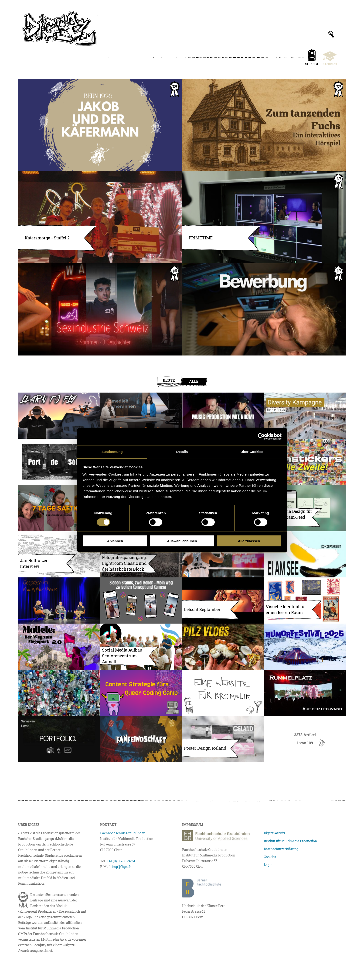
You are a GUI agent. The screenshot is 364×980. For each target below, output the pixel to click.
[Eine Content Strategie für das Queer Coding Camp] (141, 693)
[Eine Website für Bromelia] (223, 693)
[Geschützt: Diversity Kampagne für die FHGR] (305, 416)
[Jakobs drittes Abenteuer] (100, 125)
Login (268, 865)
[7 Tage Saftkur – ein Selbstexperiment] (59, 508)
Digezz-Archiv (274, 833)
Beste (169, 380)
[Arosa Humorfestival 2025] (305, 647)
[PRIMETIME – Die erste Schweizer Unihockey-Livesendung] (264, 217)
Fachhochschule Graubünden (123, 833)
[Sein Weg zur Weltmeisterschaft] (223, 554)
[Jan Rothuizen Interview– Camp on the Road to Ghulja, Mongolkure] (59, 554)
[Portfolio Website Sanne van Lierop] (59, 739)
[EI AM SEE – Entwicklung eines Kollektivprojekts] (305, 554)
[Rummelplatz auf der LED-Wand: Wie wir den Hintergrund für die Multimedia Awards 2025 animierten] (305, 693)
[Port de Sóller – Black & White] (59, 462)
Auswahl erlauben (182, 541)
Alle (194, 381)
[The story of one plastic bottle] (59, 693)
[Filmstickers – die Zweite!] (305, 462)
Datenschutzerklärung (281, 849)
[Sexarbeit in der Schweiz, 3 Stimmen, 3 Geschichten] (100, 309)
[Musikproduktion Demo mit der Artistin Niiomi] (223, 416)
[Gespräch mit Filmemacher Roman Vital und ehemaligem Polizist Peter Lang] (59, 600)
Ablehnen (115, 541)
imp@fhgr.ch (122, 867)
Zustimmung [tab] (112, 452)
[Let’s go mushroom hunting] (223, 647)
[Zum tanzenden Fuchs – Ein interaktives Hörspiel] (264, 125)
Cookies (270, 857)
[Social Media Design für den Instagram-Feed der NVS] (305, 508)
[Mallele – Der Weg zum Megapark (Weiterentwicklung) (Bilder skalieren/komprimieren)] (59, 647)
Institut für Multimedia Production (290, 841)
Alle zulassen (249, 541)
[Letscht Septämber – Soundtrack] (223, 600)
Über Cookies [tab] (252, 452)
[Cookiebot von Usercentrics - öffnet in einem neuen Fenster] (261, 436)
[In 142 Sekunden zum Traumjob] (264, 309)
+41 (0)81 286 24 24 (121, 861)
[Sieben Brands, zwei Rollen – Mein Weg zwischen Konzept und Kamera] (141, 600)
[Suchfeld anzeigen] (331, 34)
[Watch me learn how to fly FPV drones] (59, 416)
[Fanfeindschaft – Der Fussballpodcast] (141, 739)
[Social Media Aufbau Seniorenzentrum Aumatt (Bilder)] (141, 647)
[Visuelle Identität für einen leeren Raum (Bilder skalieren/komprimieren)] (305, 600)
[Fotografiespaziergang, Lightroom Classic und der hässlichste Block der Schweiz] (141, 554)
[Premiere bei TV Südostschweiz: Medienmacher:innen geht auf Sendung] (141, 416)
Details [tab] (182, 452)
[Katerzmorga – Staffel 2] (100, 217)
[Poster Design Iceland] (223, 739)
